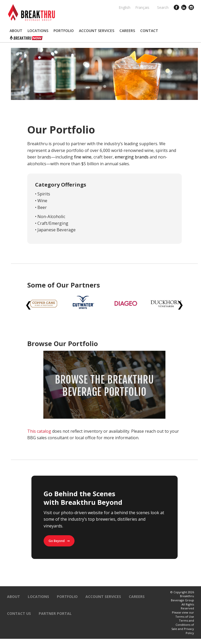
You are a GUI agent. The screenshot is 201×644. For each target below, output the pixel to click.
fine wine (83, 157)
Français (142, 7)
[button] (16, 31)
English (125, 7)
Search (163, 7)
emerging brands (132, 157)
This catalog (39, 431)
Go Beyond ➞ (59, 541)
